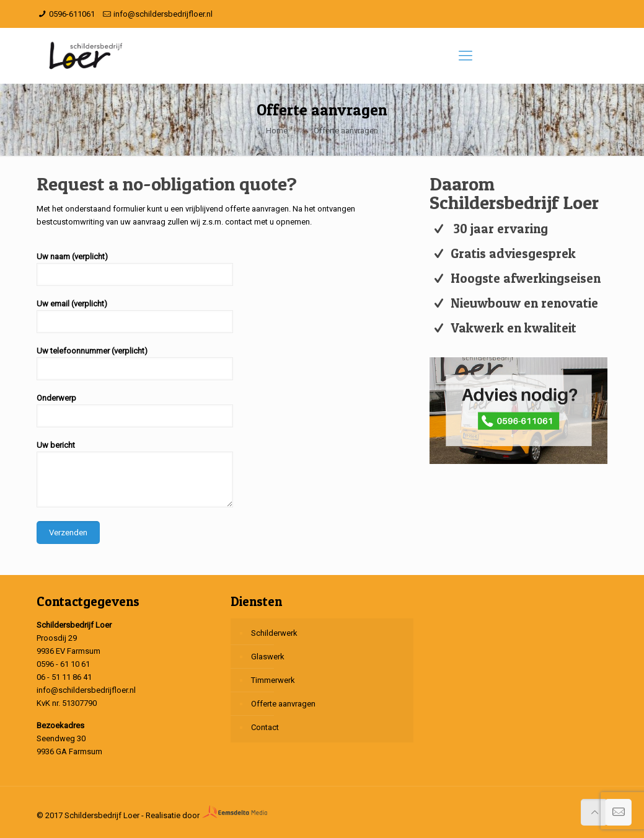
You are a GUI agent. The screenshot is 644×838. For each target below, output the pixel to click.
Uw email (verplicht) (135, 316)
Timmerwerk (273, 680)
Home (277, 131)
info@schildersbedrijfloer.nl (163, 14)
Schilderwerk (274, 633)
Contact (265, 727)
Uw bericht (135, 474)
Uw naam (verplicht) (135, 269)
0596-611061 (72, 14)
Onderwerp (135, 410)
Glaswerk (268, 657)
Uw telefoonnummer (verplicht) (135, 363)
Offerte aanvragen (283, 704)
